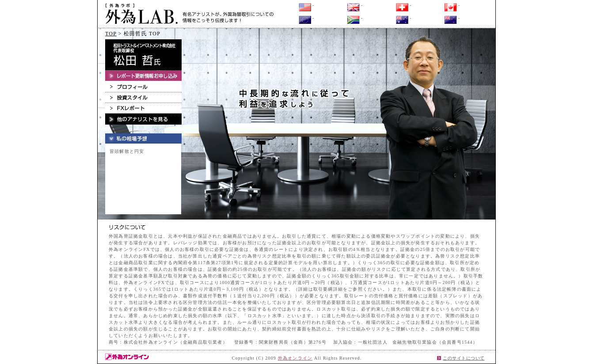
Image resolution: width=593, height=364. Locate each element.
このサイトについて (464, 358)
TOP (111, 34)
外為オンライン (295, 358)
